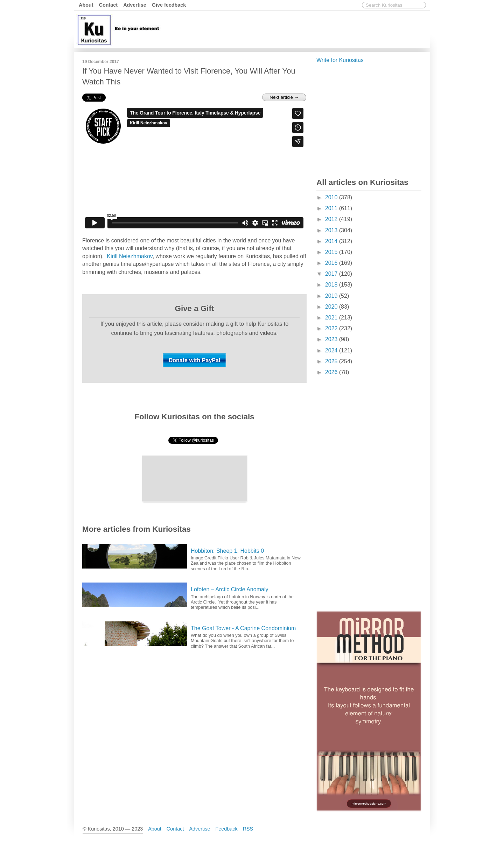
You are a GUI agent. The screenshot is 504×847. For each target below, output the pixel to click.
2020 (332, 307)
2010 (332, 197)
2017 (332, 274)
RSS (248, 829)
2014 (332, 241)
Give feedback (169, 5)
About (86, 5)
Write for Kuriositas (340, 60)
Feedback (226, 829)
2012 (332, 219)
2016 (332, 263)
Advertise (135, 5)
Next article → (284, 97)
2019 (332, 296)
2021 (332, 318)
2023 (332, 339)
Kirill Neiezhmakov (129, 256)
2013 (332, 230)
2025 (332, 361)
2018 (332, 285)
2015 (332, 252)
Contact (108, 5)
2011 (332, 208)
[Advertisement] (301, 29)
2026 (332, 372)
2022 (332, 328)
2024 (332, 350)
